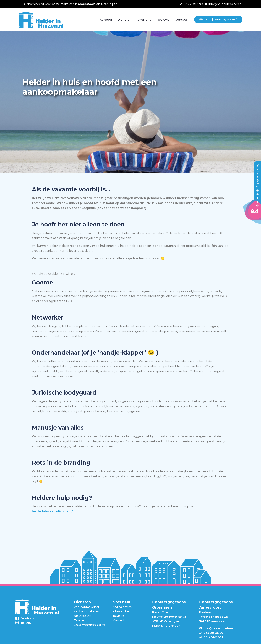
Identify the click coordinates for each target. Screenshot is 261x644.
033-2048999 (213, 633)
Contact (118, 620)
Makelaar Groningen (166, 626)
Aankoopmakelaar (87, 611)
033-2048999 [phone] (193, 4)
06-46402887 (213, 637)
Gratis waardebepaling (90, 625)
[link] (37, 607)
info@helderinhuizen (218, 628)
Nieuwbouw (82, 616)
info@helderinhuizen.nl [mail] (225, 4)
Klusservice (121, 611)
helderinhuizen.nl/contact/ (52, 511)
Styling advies (122, 607)
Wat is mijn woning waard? (218, 19)
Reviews (119, 616)
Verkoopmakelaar (87, 607)
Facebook (27, 618)
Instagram (27, 623)
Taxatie (79, 620)
